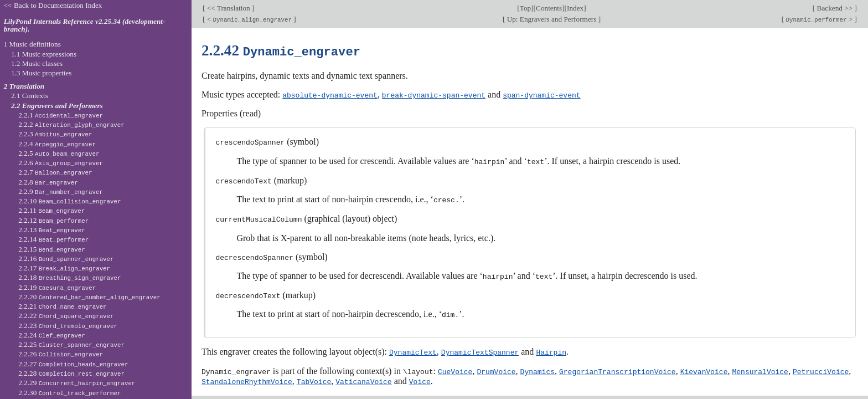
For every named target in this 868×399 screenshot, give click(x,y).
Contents (549, 8)
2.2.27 (73, 364)
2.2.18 (69, 277)
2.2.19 (57, 287)
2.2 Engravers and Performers (57, 106)
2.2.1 (61, 115)
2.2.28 (71, 373)
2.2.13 (52, 230)
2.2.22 (66, 316)
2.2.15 (52, 249)
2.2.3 (55, 134)
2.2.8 (48, 182)
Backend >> (835, 8)
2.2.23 (68, 326)
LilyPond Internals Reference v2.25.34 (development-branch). (85, 25)
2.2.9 (61, 191)
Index (575, 8)
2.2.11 (51, 210)
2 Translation (24, 86)
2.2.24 (52, 335)
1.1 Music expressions (44, 54)
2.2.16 (66, 259)
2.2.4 (57, 144)
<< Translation (228, 8)
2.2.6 (61, 163)
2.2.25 (71, 344)
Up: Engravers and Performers (551, 19)
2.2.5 (59, 153)
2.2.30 (69, 393)
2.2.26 (61, 354)
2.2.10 (69, 201)
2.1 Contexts (30, 96)
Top (525, 8)
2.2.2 (71, 124)
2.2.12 (53, 220)
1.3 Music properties (41, 73)
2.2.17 (64, 268)
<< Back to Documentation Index (53, 5)
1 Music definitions (32, 44)
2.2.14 (53, 239)
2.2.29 (77, 383)
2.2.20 (89, 297)
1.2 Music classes (37, 63)
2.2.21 (62, 306)
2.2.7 (55, 172)
